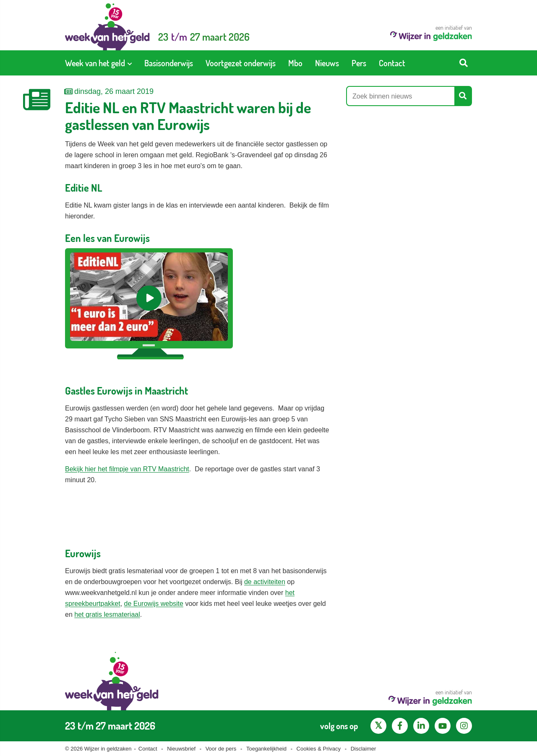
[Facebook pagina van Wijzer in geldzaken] (400, 726)
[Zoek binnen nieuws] (401, 96)
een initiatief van (431, 32)
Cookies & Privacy (319, 749)
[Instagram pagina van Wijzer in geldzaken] (464, 726)
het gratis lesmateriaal (107, 614)
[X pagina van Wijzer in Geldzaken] (378, 726)
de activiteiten (265, 582)
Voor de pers (221, 749)
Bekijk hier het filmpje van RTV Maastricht (127, 469)
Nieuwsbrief (181, 749)
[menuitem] (98, 63)
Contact (148, 749)
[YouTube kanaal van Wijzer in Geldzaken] (443, 726)
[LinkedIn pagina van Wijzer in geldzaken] (421, 726)
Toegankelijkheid (266, 749)
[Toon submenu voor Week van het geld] (130, 63)
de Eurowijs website (154, 604)
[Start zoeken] (464, 63)
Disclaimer (364, 749)
